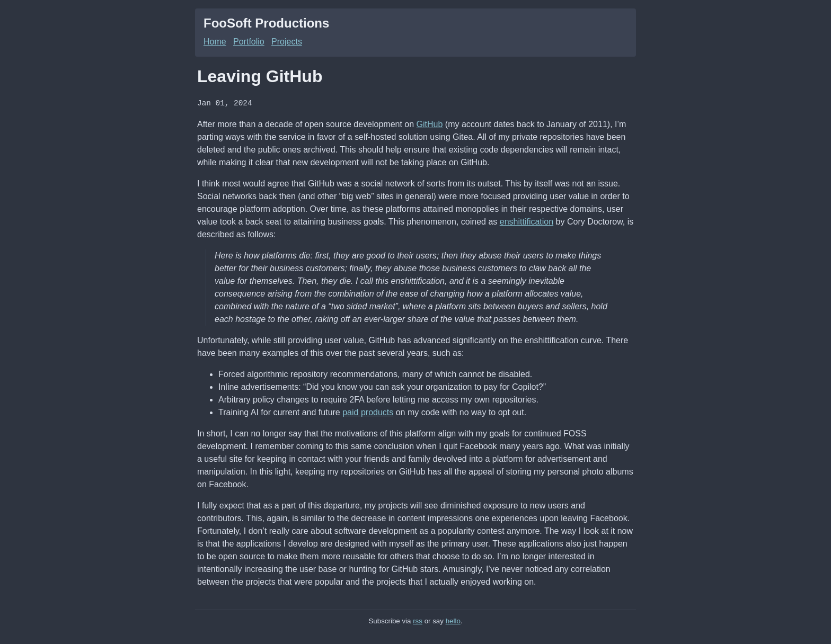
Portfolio (249, 42)
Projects (287, 42)
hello (453, 620)
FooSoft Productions (266, 23)
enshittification (527, 221)
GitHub (430, 124)
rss (418, 620)
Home (215, 42)
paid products (368, 412)
